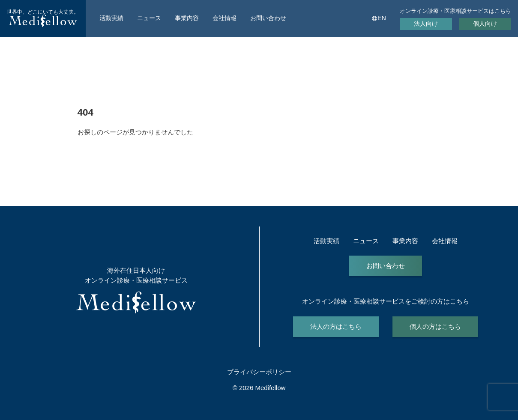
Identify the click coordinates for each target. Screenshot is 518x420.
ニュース (149, 18)
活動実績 (111, 18)
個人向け (485, 24)
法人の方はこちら (336, 326)
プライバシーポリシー (259, 372)
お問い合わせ (268, 18)
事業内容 (187, 18)
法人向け (426, 24)
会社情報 (225, 18)
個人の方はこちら (435, 326)
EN (382, 18)
